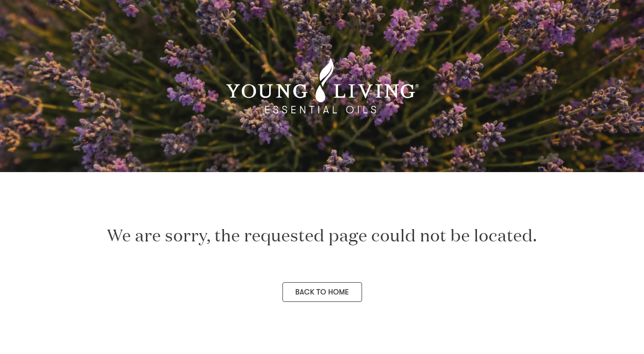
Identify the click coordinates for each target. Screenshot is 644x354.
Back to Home (322, 292)
